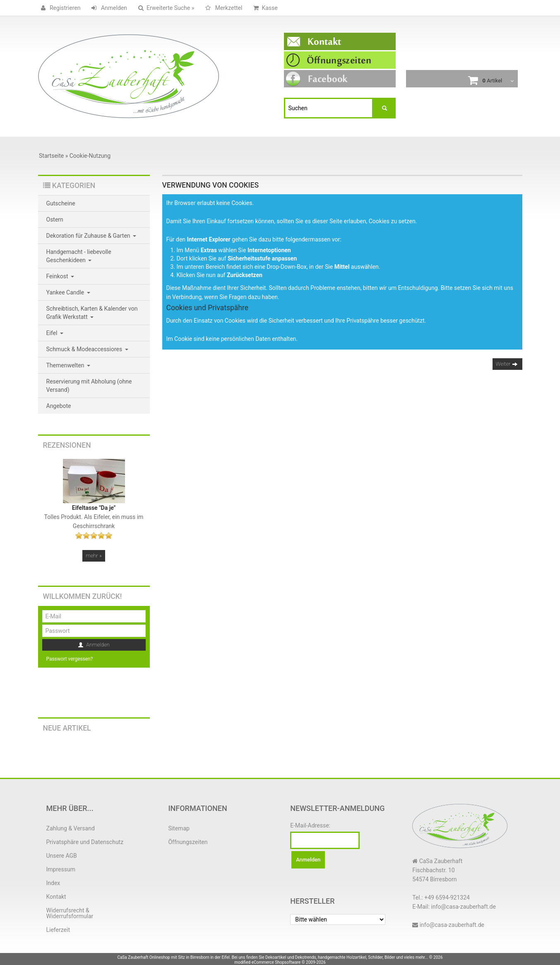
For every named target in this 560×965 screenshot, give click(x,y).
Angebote (59, 406)
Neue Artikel (67, 728)
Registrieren (59, 8)
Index (53, 883)
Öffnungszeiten (188, 842)
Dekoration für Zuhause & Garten (91, 236)
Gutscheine (61, 203)
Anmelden (108, 8)
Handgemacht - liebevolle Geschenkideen (79, 256)
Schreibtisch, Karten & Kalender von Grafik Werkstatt (92, 313)
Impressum (61, 869)
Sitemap (179, 828)
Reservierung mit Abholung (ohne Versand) (89, 386)
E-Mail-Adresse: (310, 825)
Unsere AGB (62, 856)
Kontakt (56, 897)
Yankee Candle (68, 292)
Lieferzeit (58, 930)
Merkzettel (222, 8)
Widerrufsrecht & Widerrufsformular (70, 913)
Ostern (55, 220)
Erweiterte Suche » (165, 8)
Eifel (55, 333)
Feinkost (60, 276)
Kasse (264, 8)
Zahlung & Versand (71, 828)
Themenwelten (68, 365)
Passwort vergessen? (70, 659)
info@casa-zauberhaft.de (452, 925)
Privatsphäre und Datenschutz (85, 842)
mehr (94, 556)
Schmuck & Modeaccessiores (87, 349)
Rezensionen (67, 445)
